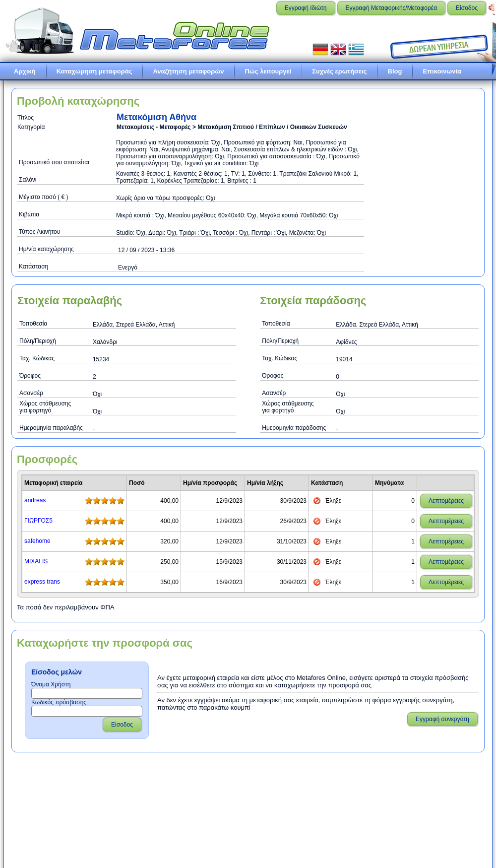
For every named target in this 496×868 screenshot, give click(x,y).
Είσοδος (467, 8)
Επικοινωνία (442, 71)
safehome (37, 541)
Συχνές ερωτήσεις (339, 71)
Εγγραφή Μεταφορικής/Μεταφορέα (392, 8)
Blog (395, 71)
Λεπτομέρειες (446, 501)
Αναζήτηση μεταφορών (188, 71)
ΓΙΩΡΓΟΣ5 (38, 521)
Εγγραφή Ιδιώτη (306, 8)
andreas (35, 500)
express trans (42, 582)
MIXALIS (36, 561)
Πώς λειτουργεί (268, 71)
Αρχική (25, 71)
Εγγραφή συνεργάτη (442, 719)
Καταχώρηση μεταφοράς (94, 71)
